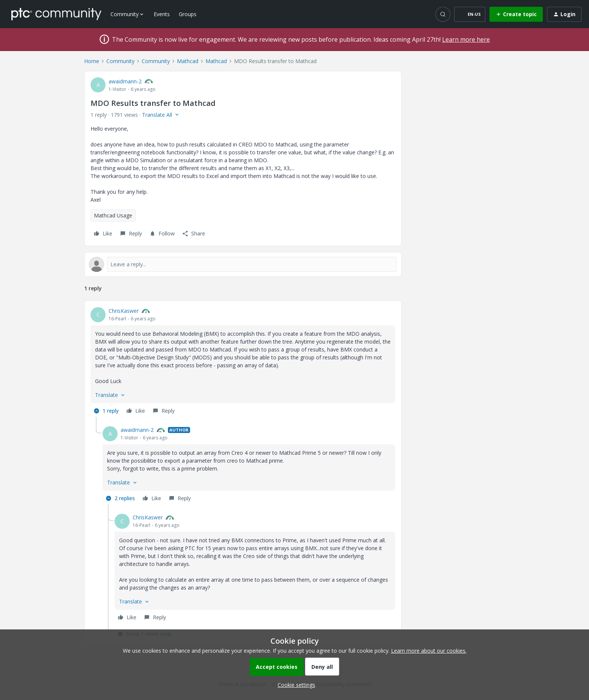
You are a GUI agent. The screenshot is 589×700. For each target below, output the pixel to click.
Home (92, 61)
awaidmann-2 (125, 81)
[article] (243, 362)
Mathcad (188, 61)
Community (120, 61)
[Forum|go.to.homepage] (56, 14)
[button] (470, 14)
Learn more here (466, 39)
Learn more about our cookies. (429, 651)
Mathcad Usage (113, 215)
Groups (188, 14)
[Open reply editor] (243, 264)
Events (162, 14)
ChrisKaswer (124, 311)
